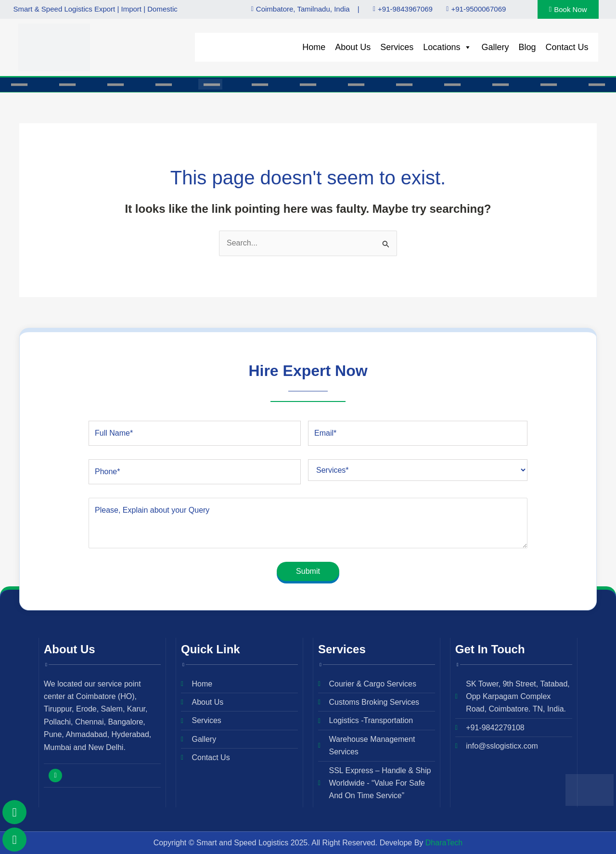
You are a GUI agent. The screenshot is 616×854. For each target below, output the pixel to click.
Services (397, 47)
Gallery (495, 47)
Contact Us (567, 47)
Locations (447, 47)
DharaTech (444, 843)
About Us (353, 47)
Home (314, 47)
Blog (527, 47)
